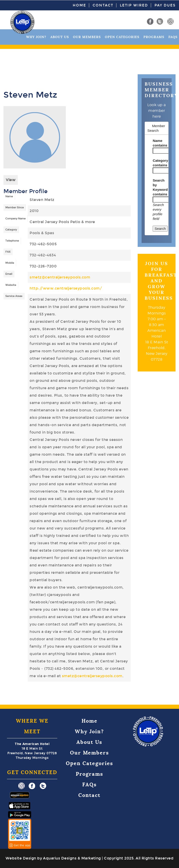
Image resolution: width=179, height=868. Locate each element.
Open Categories (122, 37)
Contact (103, 5)
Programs (154, 37)
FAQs (173, 37)
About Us (60, 37)
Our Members (87, 37)
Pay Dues (165, 5)
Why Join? (36, 37)
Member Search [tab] (156, 128)
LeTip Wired (134, 5)
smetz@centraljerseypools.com (60, 277)
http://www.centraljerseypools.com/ (66, 288)
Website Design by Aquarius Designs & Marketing (53, 858)
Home (79, 5)
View (11, 180)
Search (160, 229)
